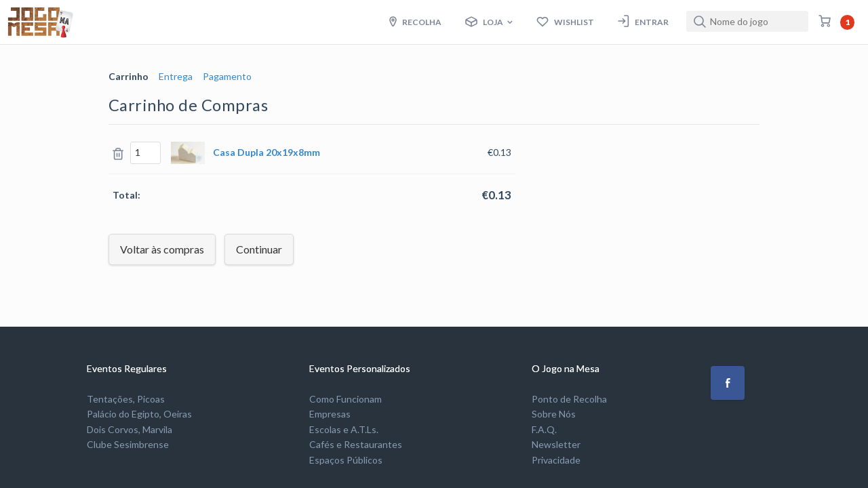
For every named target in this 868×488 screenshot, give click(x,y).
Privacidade (556, 460)
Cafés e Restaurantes (356, 444)
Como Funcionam (346, 399)
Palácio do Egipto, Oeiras (139, 414)
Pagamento (227, 76)
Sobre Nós (554, 414)
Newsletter (556, 444)
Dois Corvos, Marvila (130, 429)
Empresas (330, 414)
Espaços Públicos (346, 460)
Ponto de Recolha (569, 399)
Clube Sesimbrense (128, 444)
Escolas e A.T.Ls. (344, 429)
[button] (728, 383)
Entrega (176, 76)
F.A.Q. (544, 429)
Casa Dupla (267, 152)
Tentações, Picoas (126, 399)
